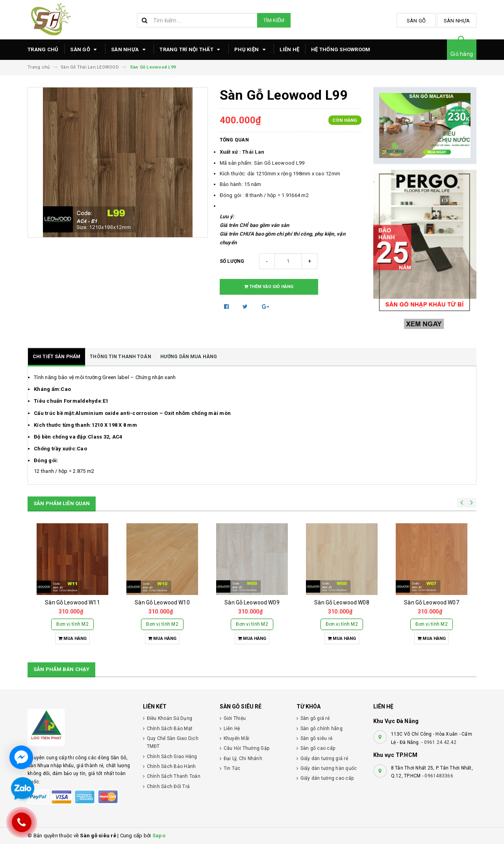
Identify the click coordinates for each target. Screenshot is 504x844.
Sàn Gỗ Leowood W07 (432, 602)
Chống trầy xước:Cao (60, 449)
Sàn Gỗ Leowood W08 (342, 602)
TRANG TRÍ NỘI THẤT (191, 50)
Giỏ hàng (462, 54)
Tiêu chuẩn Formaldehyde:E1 (71, 401)
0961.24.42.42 (440, 742)
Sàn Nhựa (457, 21)
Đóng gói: (46, 460)
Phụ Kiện (251, 50)
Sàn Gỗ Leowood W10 (162, 602)
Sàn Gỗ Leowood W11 (72, 602)
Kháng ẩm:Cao (52, 389)
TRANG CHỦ (43, 49)
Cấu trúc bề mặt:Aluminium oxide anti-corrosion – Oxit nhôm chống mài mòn (132, 413)
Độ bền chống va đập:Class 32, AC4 (78, 437)
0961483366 (439, 776)
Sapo (159, 836)
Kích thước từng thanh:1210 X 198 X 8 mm (85, 425)
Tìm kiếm (274, 20)
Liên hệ (289, 49)
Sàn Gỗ (416, 21)
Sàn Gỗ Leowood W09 (252, 602)
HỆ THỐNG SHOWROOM (341, 49)
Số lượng (232, 261)
